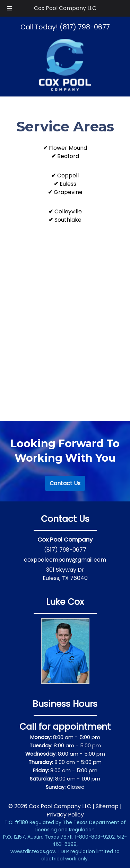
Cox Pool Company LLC (65, 8)
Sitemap (107, 806)
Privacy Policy (65, 815)
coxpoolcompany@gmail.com (65, 560)
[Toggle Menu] (9, 8)
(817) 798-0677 (65, 550)
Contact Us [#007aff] (65, 483)
